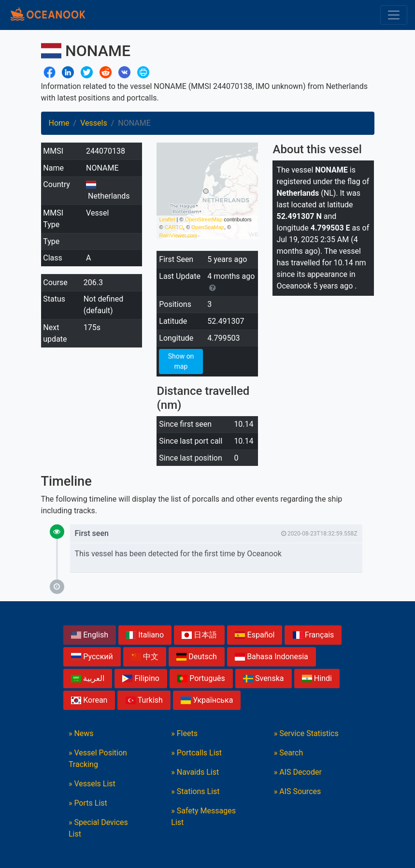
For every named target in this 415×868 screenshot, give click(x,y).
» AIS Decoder (298, 772)
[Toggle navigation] (394, 15)
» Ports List (88, 803)
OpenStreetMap (204, 219)
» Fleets (184, 733)
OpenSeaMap (208, 227)
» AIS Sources (298, 791)
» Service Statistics (306, 733)
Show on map (181, 361)
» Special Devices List (98, 828)
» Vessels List (92, 784)
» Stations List (195, 791)
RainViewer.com (178, 235)
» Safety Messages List (203, 817)
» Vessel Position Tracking (98, 759)
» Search (289, 753)
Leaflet (167, 219)
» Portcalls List (196, 753)
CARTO (174, 227)
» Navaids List (195, 772)
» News (81, 733)
